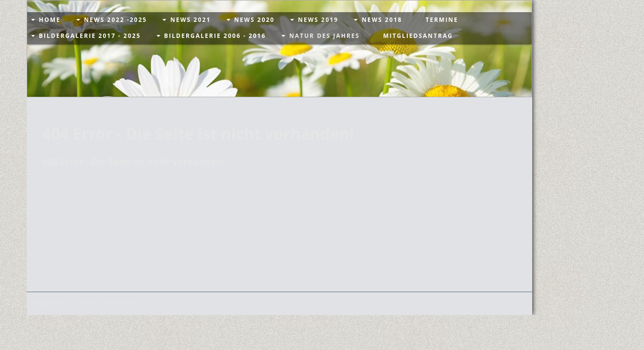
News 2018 (382, 20)
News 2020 (254, 20)
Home (50, 20)
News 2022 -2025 (116, 20)
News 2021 (190, 20)
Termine (442, 20)
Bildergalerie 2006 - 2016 (215, 36)
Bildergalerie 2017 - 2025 (90, 36)
